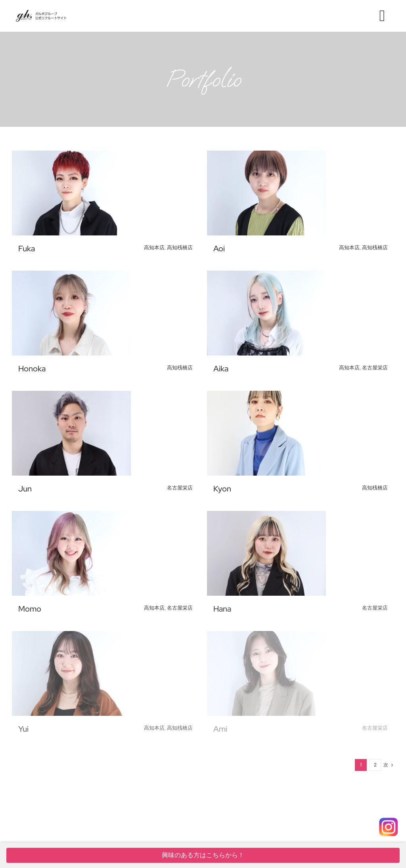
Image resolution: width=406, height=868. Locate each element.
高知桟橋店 (180, 248)
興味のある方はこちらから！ (203, 855)
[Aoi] (266, 156)
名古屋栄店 (375, 368)
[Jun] (71, 396)
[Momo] (71, 516)
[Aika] (266, 276)
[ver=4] (41, 13)
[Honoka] (71, 276)
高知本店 (154, 248)
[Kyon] (266, 396)
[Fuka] (71, 156)
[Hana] (266, 516)
